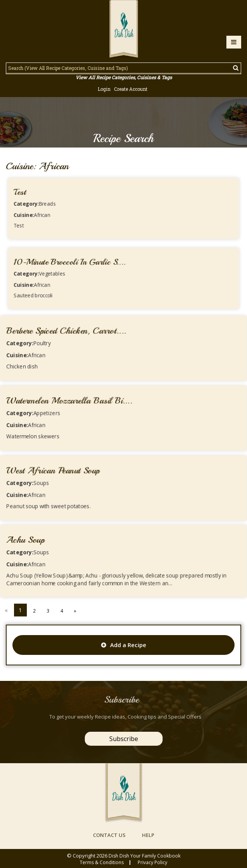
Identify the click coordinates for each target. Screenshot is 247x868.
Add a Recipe (124, 645)
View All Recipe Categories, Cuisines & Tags (124, 77)
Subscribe (124, 739)
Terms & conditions (102, 863)
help (148, 835)
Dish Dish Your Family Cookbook (145, 856)
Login (104, 89)
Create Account (131, 89)
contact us (109, 835)
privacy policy (152, 863)
